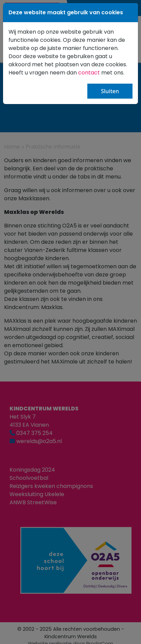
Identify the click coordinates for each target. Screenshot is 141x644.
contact (90, 73)
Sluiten (110, 91)
